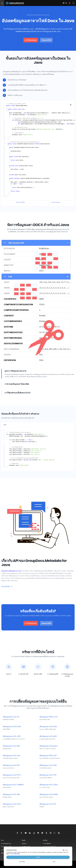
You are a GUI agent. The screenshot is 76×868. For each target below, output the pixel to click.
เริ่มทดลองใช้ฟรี (46, 40)
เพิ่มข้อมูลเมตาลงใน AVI (11, 717)
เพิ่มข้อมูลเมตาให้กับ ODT (48, 756)
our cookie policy (15, 854)
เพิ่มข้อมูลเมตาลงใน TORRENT (13, 785)
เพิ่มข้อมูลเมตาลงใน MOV (48, 736)
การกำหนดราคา (6, 843)
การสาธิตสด (47, 843)
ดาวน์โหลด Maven (31, 40)
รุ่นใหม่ (45, 840)
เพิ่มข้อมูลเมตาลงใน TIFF (48, 775)
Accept (38, 857)
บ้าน (2, 840)
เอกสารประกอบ (56, 202)
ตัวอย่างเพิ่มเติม (20, 202)
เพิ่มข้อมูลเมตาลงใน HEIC (48, 727)
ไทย (65, 3)
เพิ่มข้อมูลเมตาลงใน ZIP (48, 804)
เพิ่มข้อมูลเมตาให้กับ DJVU (49, 717)
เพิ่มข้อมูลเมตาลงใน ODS (11, 756)
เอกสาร (24, 843)
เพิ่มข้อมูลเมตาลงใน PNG (48, 765)
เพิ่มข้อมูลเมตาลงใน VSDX (48, 785)
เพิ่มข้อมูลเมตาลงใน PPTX (12, 775)
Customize (22, 862)
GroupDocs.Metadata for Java (14, 71)
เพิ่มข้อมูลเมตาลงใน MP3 (11, 746)
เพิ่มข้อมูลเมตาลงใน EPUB (12, 727)
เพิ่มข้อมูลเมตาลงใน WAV (11, 794)
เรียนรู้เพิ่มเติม (6, 586)
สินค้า (24, 840)
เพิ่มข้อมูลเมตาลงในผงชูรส (48, 746)
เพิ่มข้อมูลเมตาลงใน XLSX (12, 804)
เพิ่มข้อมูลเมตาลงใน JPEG (12, 736)
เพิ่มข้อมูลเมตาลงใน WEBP (49, 794)
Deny (54, 862)
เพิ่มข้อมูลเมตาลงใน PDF (11, 765)
